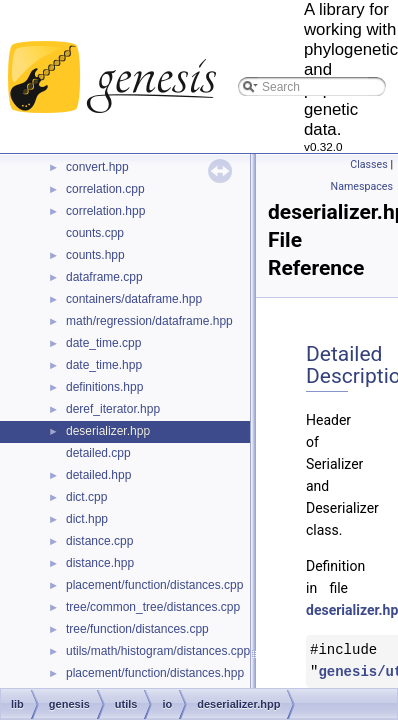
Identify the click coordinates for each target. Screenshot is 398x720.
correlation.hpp (105, 211)
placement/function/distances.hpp (155, 673)
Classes (368, 164)
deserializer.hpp (108, 431)
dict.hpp (87, 519)
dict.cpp (86, 497)
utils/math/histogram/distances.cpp (158, 651)
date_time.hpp (104, 365)
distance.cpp (99, 541)
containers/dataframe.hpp (134, 299)
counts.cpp (95, 233)
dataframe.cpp (104, 277)
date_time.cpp (103, 343)
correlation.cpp (105, 189)
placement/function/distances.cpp (154, 585)
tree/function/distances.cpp (137, 629)
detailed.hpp (98, 475)
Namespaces (362, 186)
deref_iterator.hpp (113, 409)
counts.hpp (95, 255)
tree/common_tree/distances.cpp (153, 607)
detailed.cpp (98, 453)
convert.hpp (97, 167)
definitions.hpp (104, 387)
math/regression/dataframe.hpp (149, 321)
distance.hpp (100, 563)
